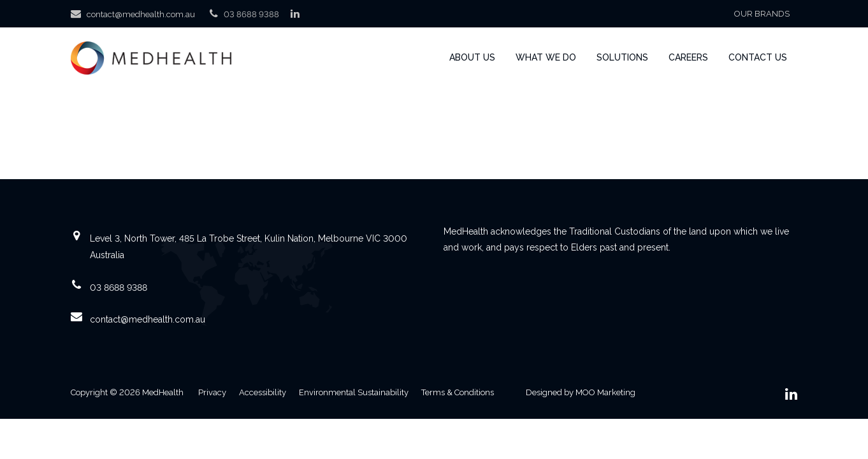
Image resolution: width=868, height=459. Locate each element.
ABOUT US (472, 57)
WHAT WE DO (546, 57)
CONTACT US (758, 57)
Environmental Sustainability (354, 392)
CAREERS (688, 57)
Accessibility (263, 392)
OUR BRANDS (762, 14)
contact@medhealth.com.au (141, 14)
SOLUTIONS (622, 57)
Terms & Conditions (458, 392)
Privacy (212, 392)
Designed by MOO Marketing (581, 392)
